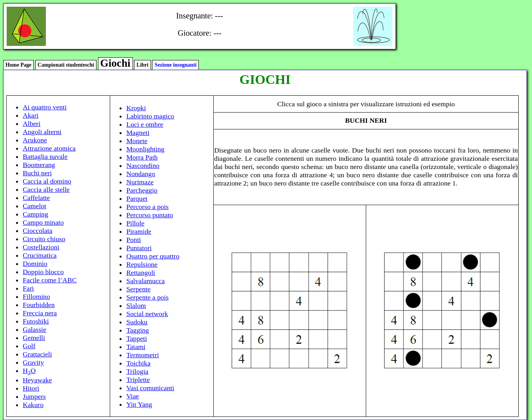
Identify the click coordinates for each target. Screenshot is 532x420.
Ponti (133, 240)
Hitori (31, 388)
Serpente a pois (147, 297)
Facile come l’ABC (50, 280)
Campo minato (43, 222)
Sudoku (137, 322)
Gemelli (34, 338)
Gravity (33, 362)
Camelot (34, 206)
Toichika (138, 363)
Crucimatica (40, 255)
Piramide (139, 231)
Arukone (35, 140)
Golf (29, 346)
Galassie (34, 329)
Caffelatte (36, 198)
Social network (147, 314)
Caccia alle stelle (46, 189)
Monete (137, 141)
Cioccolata (38, 231)
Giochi (115, 63)
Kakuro (33, 405)
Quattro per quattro (153, 256)
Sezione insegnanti (175, 65)
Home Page (18, 65)
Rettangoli (141, 273)
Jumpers (34, 396)
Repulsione (142, 264)
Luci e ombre (145, 124)
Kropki (136, 108)
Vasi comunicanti (150, 388)
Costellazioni (41, 247)
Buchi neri (37, 173)
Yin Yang (139, 404)
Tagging (138, 330)
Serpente (138, 289)
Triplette (138, 380)
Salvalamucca (145, 281)
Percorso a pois (147, 207)
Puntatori (139, 248)
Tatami (136, 347)
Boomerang (39, 165)
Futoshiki (36, 321)
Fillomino (36, 296)
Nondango (141, 174)
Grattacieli (37, 354)
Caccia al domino (47, 181)
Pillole (135, 223)
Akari (31, 115)
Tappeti (137, 338)
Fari (28, 288)
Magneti (138, 133)
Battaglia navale (45, 156)
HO (29, 371)
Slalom (136, 305)
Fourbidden (39, 305)
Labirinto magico (150, 116)
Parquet (137, 198)
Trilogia (137, 371)
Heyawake (37, 380)
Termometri (143, 355)
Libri (142, 65)
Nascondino (143, 165)
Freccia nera (40, 313)
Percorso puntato (150, 215)
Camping (35, 214)
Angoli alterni (42, 132)
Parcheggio (142, 190)
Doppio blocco (43, 272)
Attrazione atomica (49, 148)
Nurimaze (140, 182)
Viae (133, 396)
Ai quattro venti (45, 107)
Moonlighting (145, 149)
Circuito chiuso (44, 239)
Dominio (35, 264)
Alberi (32, 124)
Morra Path (142, 157)
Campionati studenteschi (66, 65)
